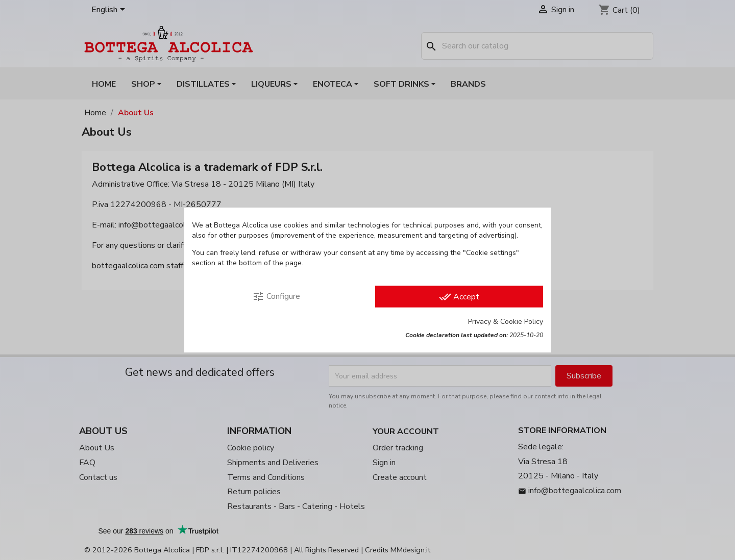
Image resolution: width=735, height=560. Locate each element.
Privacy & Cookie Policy (506, 322)
